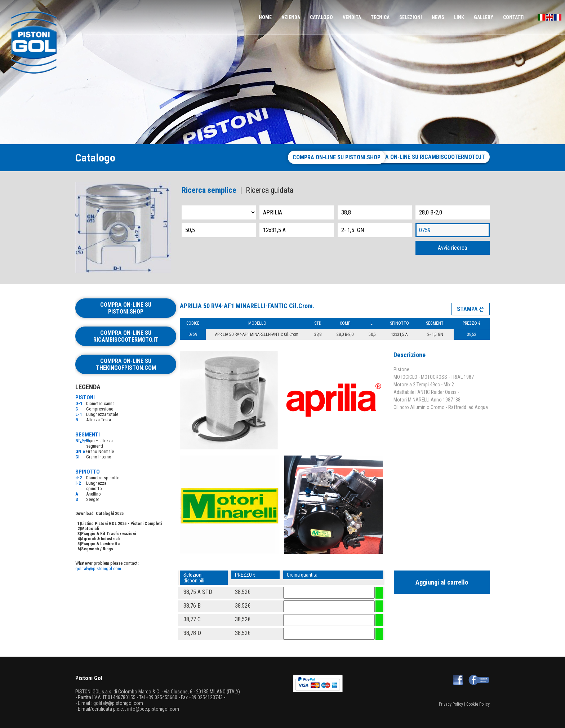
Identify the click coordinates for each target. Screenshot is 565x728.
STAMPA (471, 307)
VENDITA (352, 17)
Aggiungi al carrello (442, 581)
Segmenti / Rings (97, 549)
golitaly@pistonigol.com (98, 569)
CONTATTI (514, 17)
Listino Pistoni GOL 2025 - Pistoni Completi (121, 524)
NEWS (438, 17)
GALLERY (484, 17)
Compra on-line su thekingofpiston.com (126, 364)
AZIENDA (291, 17)
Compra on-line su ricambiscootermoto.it (426, 157)
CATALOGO (321, 17)
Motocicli (90, 529)
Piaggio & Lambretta (100, 544)
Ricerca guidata (270, 190)
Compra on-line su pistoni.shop (311, 157)
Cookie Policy (478, 703)
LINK (459, 17)
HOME (265, 17)
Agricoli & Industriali (100, 539)
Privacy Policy (451, 703)
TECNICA (380, 17)
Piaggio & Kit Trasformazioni (108, 534)
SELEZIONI (411, 17)
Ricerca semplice (209, 190)
